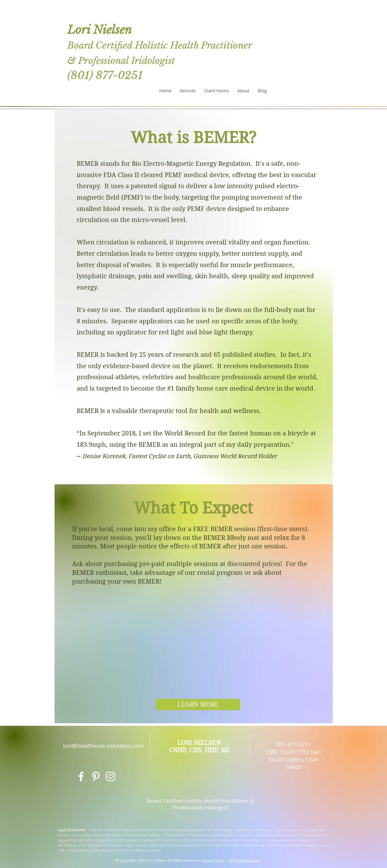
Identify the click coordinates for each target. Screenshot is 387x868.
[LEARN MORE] (198, 705)
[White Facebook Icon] (81, 776)
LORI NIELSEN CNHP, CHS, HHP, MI (199, 746)
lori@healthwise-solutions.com (103, 746)
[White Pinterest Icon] (96, 776)
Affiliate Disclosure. (244, 860)
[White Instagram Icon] (111, 776)
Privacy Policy (213, 860)
